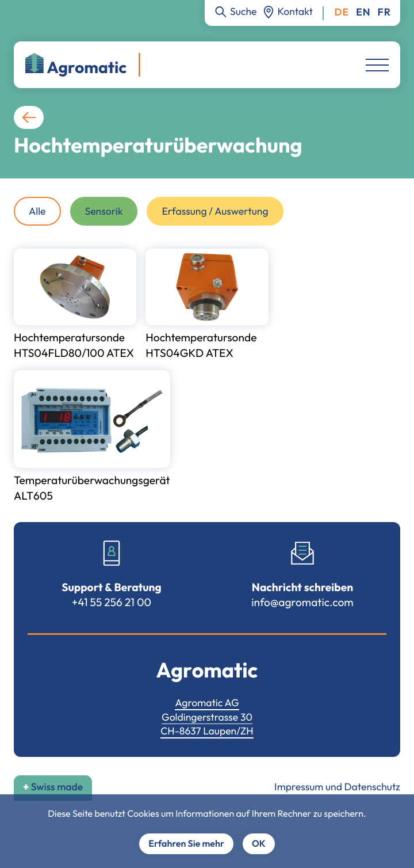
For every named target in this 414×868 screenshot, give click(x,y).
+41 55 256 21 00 (112, 602)
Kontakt (295, 11)
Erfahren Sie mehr (186, 844)
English (363, 12)
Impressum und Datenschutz (337, 787)
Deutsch (342, 12)
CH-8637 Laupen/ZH (207, 731)
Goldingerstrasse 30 (207, 717)
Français (384, 12)
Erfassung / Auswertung (215, 211)
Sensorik (104, 211)
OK (259, 844)
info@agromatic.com (302, 602)
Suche (244, 11)
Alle (37, 211)
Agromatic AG (207, 703)
